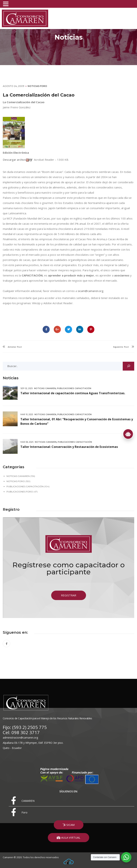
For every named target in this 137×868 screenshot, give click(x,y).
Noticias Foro (37, 86)
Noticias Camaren (45, 388)
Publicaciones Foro (20, 492)
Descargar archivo (14, 160)
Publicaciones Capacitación (74, 388)
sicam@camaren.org (91, 291)
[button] (69, 595)
